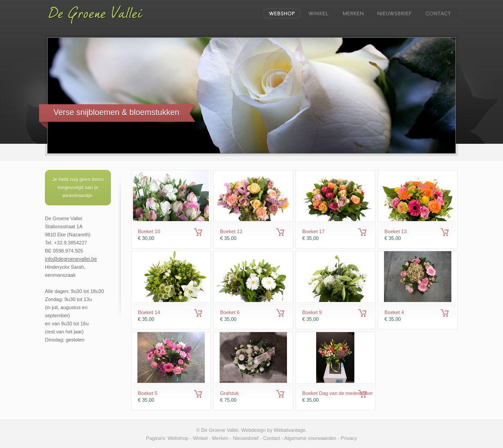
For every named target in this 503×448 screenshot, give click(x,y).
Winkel (200, 438)
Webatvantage (289, 430)
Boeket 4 (394, 312)
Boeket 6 (230, 312)
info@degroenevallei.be (71, 259)
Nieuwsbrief (245, 438)
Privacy (349, 438)
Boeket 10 (149, 231)
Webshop (178, 438)
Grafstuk (229, 393)
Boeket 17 (313, 231)
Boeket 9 (312, 312)
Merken (220, 438)
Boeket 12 (231, 231)
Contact (272, 438)
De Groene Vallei (95, 15)
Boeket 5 (148, 393)
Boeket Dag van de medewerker (338, 393)
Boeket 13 (396, 231)
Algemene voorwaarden (310, 438)
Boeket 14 (149, 312)
